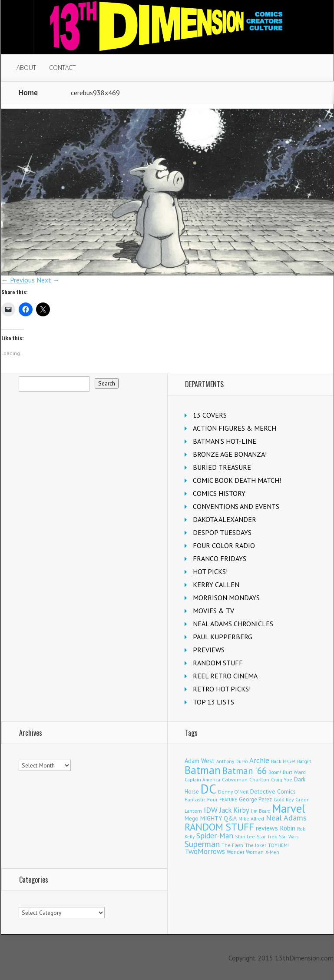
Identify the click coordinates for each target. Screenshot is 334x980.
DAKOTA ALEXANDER (225, 519)
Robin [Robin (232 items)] (288, 828)
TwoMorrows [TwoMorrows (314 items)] (205, 851)
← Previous (18, 280)
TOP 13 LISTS (213, 702)
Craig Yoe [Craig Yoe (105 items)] (282, 779)
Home (28, 93)
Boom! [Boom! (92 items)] (275, 772)
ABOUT (26, 68)
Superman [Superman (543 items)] (202, 844)
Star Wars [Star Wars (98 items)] (289, 837)
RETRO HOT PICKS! (222, 689)
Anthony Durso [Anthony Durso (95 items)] (232, 761)
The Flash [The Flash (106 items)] (232, 845)
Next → (48, 280)
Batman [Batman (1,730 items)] (203, 770)
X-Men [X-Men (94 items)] (272, 852)
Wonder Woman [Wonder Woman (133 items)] (245, 852)
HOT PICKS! (210, 571)
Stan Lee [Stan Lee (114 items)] (245, 836)
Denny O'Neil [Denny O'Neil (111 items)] (233, 792)
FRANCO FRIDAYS (220, 558)
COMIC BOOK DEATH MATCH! (237, 480)
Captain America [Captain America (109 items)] (202, 779)
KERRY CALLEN (216, 585)
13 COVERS (210, 415)
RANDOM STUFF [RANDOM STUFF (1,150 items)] (219, 827)
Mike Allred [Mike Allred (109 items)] (251, 819)
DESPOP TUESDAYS (222, 532)
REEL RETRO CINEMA (225, 676)
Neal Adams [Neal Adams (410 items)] (286, 818)
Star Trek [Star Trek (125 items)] (267, 836)
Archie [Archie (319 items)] (259, 761)
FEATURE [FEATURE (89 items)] (228, 800)
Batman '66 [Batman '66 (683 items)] (245, 771)
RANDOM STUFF (218, 663)
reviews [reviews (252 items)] (267, 828)
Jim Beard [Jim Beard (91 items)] (261, 811)
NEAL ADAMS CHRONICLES (233, 624)
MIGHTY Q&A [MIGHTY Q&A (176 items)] (218, 818)
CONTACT (62, 68)
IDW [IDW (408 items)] (211, 810)
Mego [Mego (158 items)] (192, 818)
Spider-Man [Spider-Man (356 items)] (215, 835)
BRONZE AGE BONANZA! (230, 454)
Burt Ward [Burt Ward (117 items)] (294, 772)
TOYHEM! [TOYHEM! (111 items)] (278, 845)
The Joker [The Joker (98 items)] (256, 845)
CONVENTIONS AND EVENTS (236, 506)
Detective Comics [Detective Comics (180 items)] (273, 791)
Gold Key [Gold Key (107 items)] (284, 799)
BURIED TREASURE (222, 467)
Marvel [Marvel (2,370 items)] (289, 808)
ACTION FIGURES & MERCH (235, 428)
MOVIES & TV (213, 611)
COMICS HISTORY (219, 493)
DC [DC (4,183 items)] (208, 789)
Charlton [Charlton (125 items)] (259, 779)
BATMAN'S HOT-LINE (225, 441)
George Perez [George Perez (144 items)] (255, 799)
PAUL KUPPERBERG (223, 637)
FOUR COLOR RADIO (224, 545)
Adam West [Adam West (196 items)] (200, 761)
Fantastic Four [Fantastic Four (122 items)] (201, 799)
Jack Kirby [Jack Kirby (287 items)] (234, 810)
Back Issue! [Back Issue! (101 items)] (283, 761)
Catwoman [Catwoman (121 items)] (235, 779)
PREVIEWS (209, 650)
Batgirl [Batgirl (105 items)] (304, 761)
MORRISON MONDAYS (226, 598)
